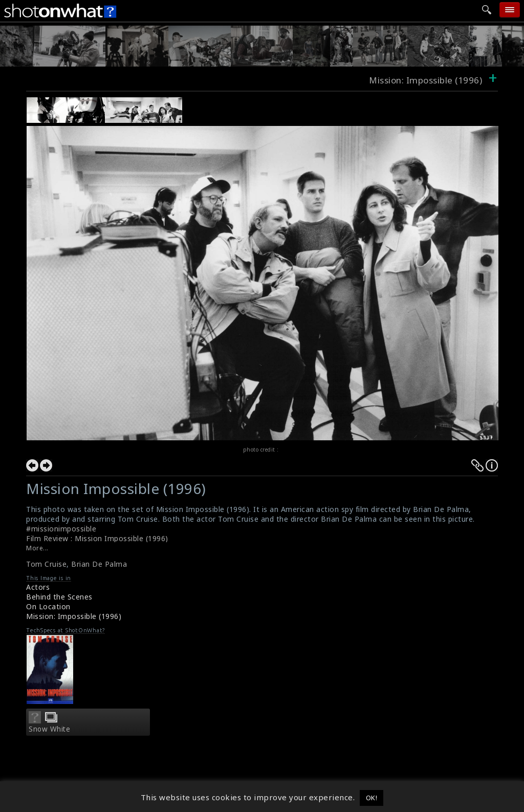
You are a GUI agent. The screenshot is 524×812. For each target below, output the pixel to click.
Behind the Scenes (59, 597)
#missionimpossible (61, 529)
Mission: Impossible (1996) (74, 616)
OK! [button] (372, 798)
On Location (48, 606)
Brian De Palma (99, 564)
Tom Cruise (46, 564)
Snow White (49, 729)
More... (37, 548)
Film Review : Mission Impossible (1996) (97, 538)
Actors (38, 587)
